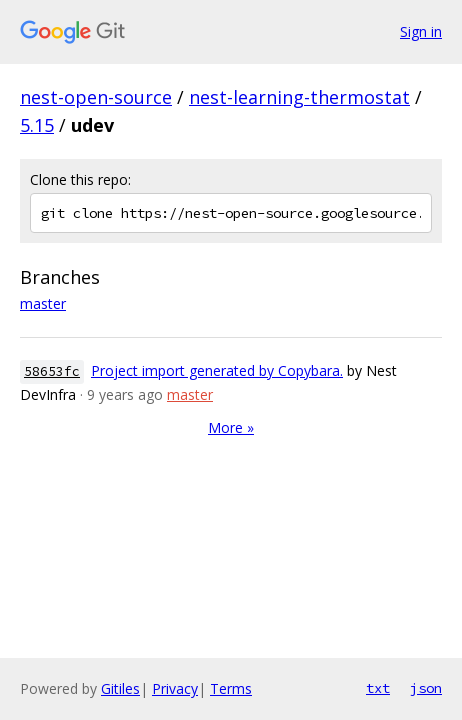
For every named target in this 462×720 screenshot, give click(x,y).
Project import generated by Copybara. (217, 370)
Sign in (421, 31)
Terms (231, 688)
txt (378, 688)
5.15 (37, 125)
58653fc (52, 371)
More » (231, 427)
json (426, 688)
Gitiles (120, 688)
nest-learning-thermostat (299, 97)
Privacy (175, 688)
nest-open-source (96, 97)
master (43, 303)
